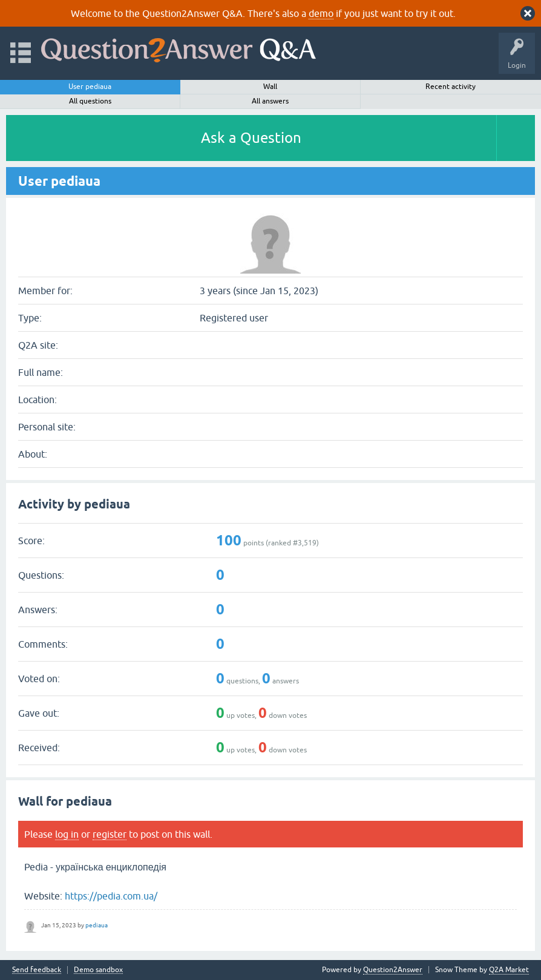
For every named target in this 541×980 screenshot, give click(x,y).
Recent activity (451, 87)
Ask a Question (251, 138)
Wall (270, 87)
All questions (90, 101)
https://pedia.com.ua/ (111, 896)
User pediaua (90, 87)
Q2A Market (509, 970)
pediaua (97, 925)
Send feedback (37, 970)
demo (321, 13)
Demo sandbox (98, 970)
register (110, 834)
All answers (270, 101)
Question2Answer (393, 970)
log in (67, 834)
